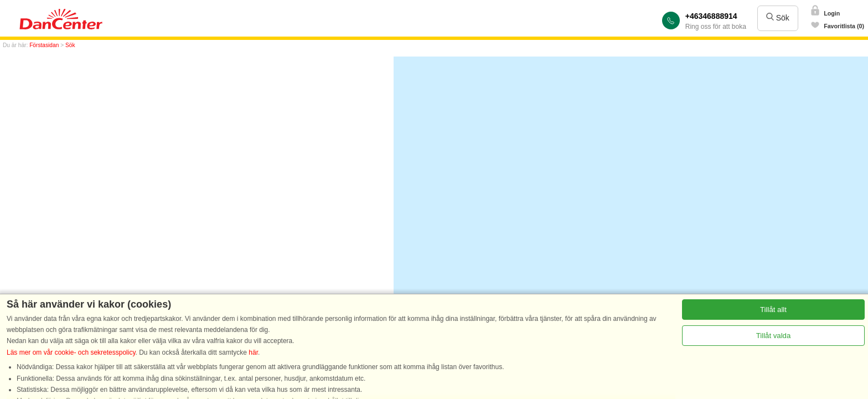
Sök (778, 18)
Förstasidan (44, 45)
